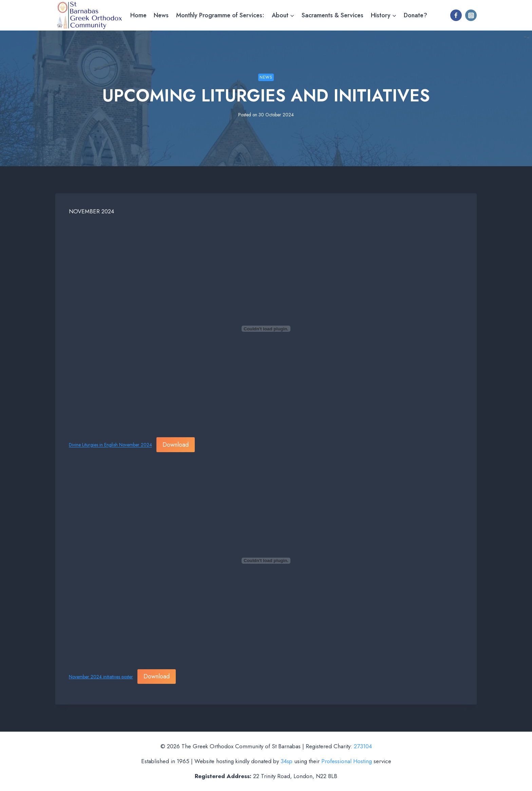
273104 (363, 746)
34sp (287, 761)
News (161, 15)
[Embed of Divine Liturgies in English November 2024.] (266, 329)
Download (176, 445)
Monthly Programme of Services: (220, 15)
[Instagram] (471, 15)
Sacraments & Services (332, 15)
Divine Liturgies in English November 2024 (110, 445)
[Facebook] (456, 15)
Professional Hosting (347, 761)
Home (138, 15)
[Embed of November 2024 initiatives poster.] (266, 561)
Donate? (415, 15)
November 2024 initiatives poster (101, 677)
